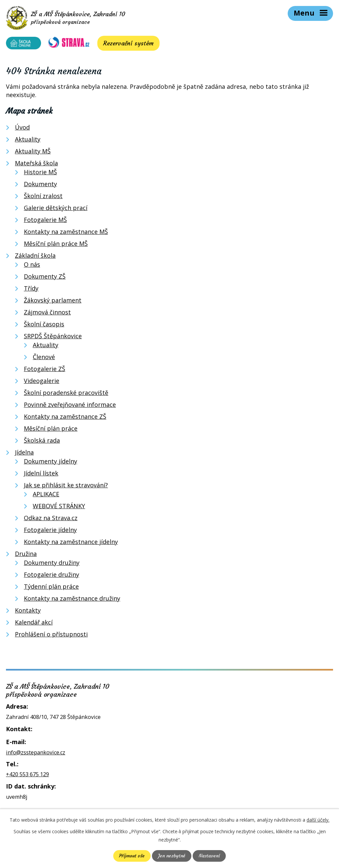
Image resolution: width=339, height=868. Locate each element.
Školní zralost (43, 197)
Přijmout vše (132, 856)
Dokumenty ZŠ (45, 278)
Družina (26, 555)
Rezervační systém (124, 45)
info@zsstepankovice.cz (36, 754)
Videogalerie (42, 382)
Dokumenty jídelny (50, 462)
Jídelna (24, 454)
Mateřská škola (36, 164)
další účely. (318, 820)
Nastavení (209, 856)
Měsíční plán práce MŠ (56, 245)
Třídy (31, 290)
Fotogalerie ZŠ (45, 370)
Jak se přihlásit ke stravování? (66, 486)
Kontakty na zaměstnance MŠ (66, 233)
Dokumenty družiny (52, 564)
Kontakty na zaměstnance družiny (72, 600)
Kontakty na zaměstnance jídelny (71, 543)
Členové (44, 358)
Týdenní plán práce (51, 588)
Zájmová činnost (47, 313)
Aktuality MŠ (33, 152)
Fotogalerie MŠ (45, 221)
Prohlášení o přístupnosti (51, 635)
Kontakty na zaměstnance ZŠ (65, 418)
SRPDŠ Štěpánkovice (53, 337)
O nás (32, 266)
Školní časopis (44, 325)
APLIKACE (46, 495)
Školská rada (42, 442)
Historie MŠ (40, 173)
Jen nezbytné (172, 856)
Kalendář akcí (34, 624)
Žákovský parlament (53, 301)
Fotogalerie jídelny (50, 531)
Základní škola (35, 257)
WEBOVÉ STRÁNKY (59, 507)
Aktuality (28, 140)
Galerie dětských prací (56, 209)
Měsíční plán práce (51, 430)
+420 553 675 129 (27, 776)
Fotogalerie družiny (51, 576)
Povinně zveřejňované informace (70, 406)
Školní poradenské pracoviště (66, 394)
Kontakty (28, 612)
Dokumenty (40, 185)
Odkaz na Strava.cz (51, 519)
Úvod (22, 129)
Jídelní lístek (41, 474)
